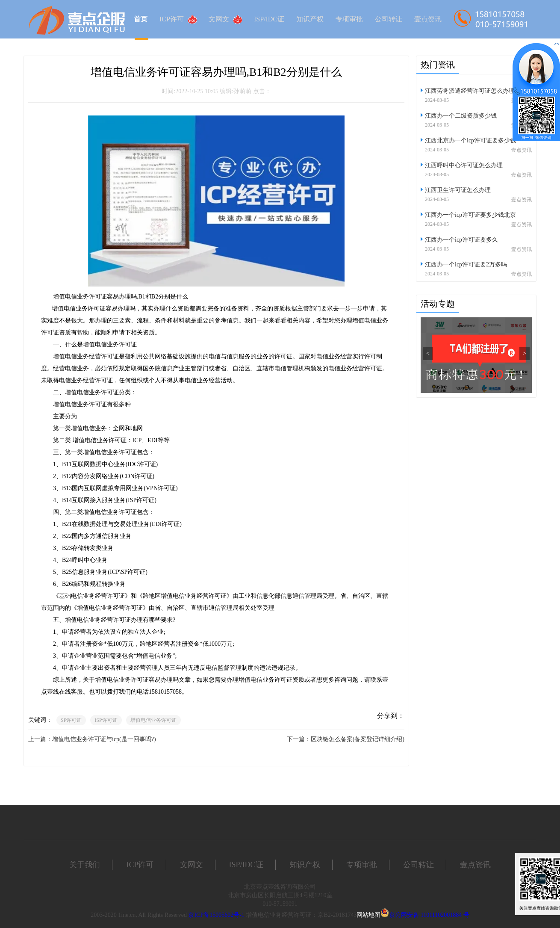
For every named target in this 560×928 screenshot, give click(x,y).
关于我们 (85, 865)
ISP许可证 (106, 720)
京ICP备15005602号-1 (216, 915)
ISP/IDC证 (269, 19)
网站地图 (368, 915)
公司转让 (389, 19)
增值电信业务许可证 (153, 720)
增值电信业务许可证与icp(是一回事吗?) (104, 739)
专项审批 (349, 19)
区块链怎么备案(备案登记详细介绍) (358, 739)
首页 (141, 19)
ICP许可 (178, 19)
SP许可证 (71, 720)
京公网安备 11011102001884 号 (429, 915)
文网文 (225, 19)
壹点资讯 (428, 19)
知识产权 (310, 19)
